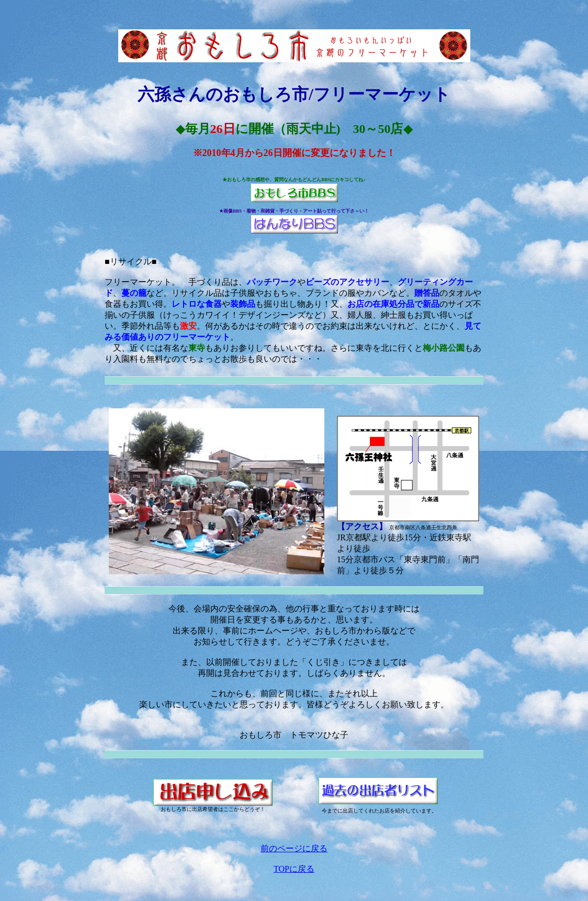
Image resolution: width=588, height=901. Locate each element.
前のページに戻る (294, 848)
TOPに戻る (294, 869)
